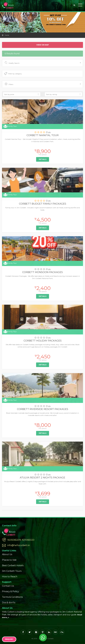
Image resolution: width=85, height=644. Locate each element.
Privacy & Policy (10, 591)
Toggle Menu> (80, 5)
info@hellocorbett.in (19, 545)
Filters (43, 84)
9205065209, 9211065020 (21, 540)
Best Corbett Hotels (13, 565)
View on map (43, 45)
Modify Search (43, 63)
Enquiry (9, 639)
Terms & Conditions (12, 597)
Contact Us (8, 586)
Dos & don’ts (9, 603)
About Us (7, 554)
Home (7, 35)
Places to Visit (9, 560)
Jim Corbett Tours (12, 571)
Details (43, 159)
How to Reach (10, 577)
